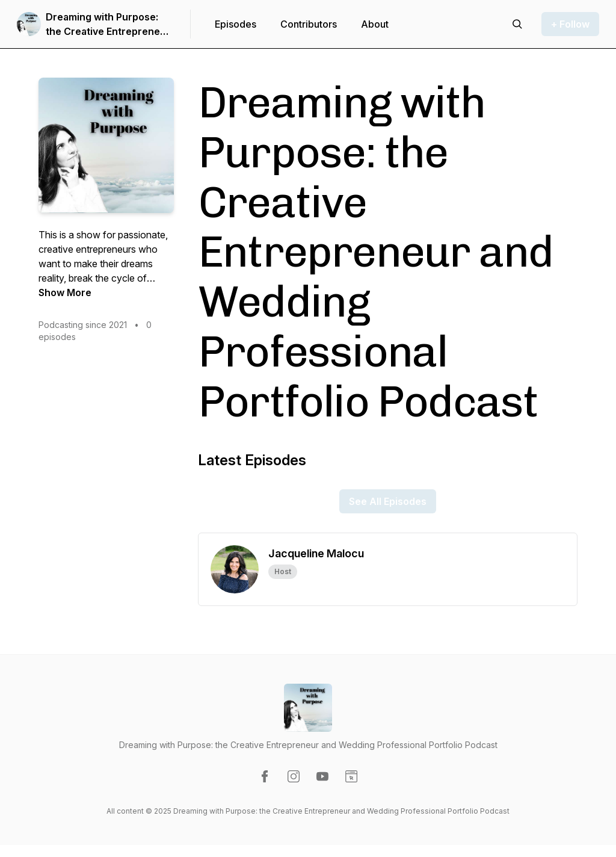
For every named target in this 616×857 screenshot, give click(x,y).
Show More (65, 292)
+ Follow (570, 24)
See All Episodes (388, 501)
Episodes (236, 24)
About (375, 24)
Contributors (309, 24)
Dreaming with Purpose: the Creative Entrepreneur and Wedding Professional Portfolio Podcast (108, 25)
